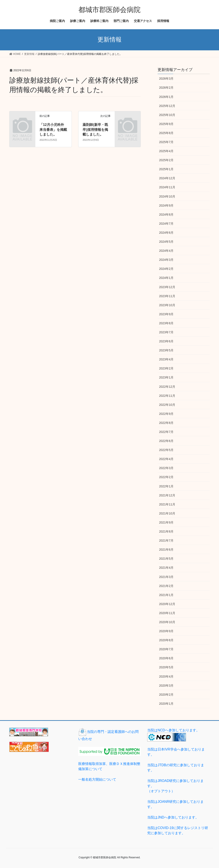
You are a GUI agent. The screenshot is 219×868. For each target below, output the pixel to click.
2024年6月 (166, 233)
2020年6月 (166, 658)
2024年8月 (166, 215)
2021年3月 (166, 577)
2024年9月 (166, 205)
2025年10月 (167, 115)
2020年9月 (166, 631)
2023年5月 (166, 350)
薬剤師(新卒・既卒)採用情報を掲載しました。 (95, 130)
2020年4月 (166, 676)
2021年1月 (166, 595)
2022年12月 (167, 387)
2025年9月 (166, 124)
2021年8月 (166, 531)
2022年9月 (166, 414)
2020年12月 (167, 604)
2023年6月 (166, 341)
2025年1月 (166, 169)
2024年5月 (166, 242)
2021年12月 (167, 495)
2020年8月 (166, 640)
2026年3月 (166, 79)
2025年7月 (166, 142)
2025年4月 (166, 151)
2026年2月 (166, 88)
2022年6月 (166, 441)
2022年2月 (166, 477)
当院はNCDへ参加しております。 (173, 730)
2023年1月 (166, 377)
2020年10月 (167, 622)
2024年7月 (166, 224)
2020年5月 (166, 667)
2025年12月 (167, 106)
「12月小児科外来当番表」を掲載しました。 (53, 130)
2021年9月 (166, 522)
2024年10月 (167, 196)
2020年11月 (167, 613)
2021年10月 (167, 513)
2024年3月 (166, 260)
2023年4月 (166, 359)
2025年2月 (166, 160)
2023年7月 (166, 332)
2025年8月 (166, 133)
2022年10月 (167, 405)
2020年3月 (166, 686)
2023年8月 (166, 323)
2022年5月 (166, 450)
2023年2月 (166, 368)
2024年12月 (167, 178)
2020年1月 (166, 704)
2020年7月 (166, 649)
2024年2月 (166, 269)
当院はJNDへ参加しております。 (173, 817)
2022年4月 (166, 459)
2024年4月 (166, 251)
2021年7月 (166, 541)
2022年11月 (167, 396)
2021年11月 (167, 504)
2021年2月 (166, 586)
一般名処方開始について (97, 779)
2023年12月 (167, 287)
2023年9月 (166, 314)
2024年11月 (167, 187)
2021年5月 (166, 559)
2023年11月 (167, 296)
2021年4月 (166, 568)
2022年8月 (166, 423)
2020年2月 (166, 695)
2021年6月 (166, 550)
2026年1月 (166, 97)
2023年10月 (167, 305)
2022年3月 (166, 468)
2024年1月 (166, 278)
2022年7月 (166, 432)
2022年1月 (166, 486)
